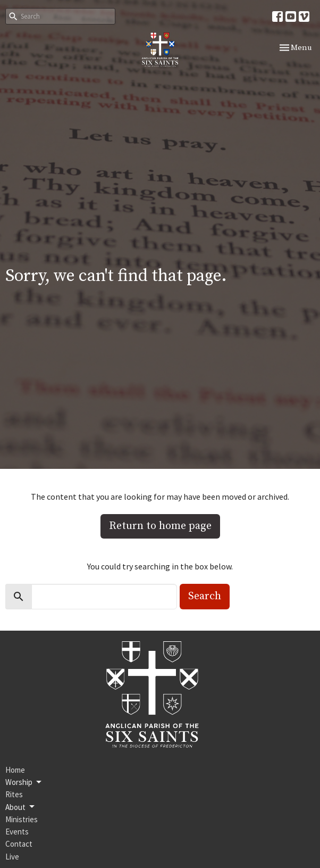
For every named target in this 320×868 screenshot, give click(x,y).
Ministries (22, 819)
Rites (14, 794)
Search (205, 596)
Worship (24, 782)
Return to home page (160, 526)
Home (15, 770)
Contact (19, 844)
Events (17, 832)
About (21, 807)
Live (12, 857)
